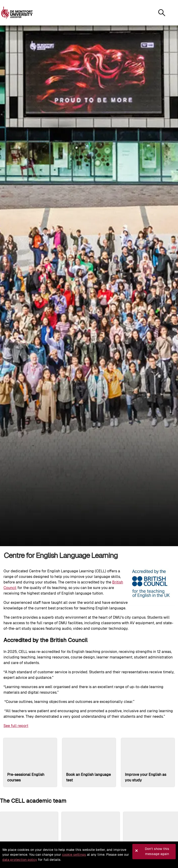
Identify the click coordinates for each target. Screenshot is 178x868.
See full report (16, 726)
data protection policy (20, 860)
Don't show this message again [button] (157, 851)
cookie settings (74, 855)
